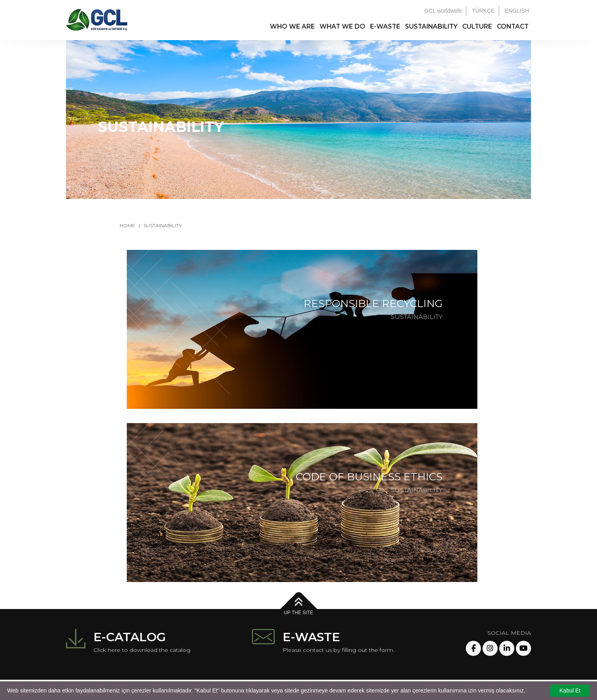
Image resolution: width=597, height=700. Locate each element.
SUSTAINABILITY (431, 26)
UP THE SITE (298, 606)
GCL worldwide (443, 11)
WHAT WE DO (342, 26)
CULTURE (477, 26)
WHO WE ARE (292, 26)
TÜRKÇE (483, 11)
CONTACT (513, 26)
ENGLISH (517, 11)
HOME (127, 225)
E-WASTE (385, 26)
